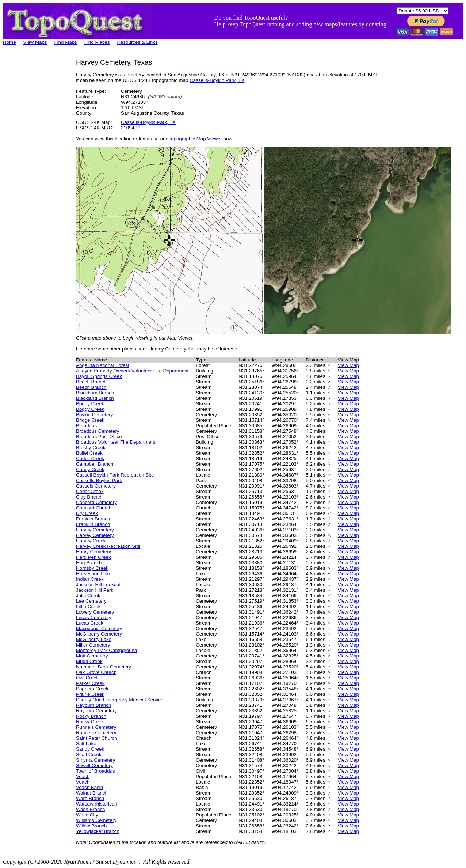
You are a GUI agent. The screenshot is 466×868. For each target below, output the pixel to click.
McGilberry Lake (94, 639)
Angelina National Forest (103, 365)
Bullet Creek (89, 453)
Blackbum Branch (95, 393)
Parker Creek (90, 683)
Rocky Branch (91, 716)
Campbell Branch (95, 464)
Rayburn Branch (93, 705)
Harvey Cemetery (95, 530)
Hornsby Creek (92, 568)
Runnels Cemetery (96, 727)
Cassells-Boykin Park (99, 480)
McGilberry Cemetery (99, 634)
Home (9, 42)
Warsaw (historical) (97, 804)
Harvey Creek (91, 541)
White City (87, 815)
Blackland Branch (95, 398)
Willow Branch (91, 826)
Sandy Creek (90, 749)
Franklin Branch (93, 519)
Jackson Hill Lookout (98, 585)
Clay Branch (89, 497)
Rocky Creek (90, 722)
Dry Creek (87, 513)
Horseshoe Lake (94, 574)
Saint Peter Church (97, 738)
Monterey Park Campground (106, 650)
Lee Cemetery (91, 601)
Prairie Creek (90, 694)
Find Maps (66, 42)
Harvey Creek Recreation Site (108, 546)
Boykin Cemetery (94, 415)
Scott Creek (89, 755)
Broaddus (86, 426)
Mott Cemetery (92, 656)
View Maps (35, 42)
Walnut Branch (92, 793)
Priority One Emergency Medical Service (120, 700)
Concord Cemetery (96, 502)
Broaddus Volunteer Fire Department (116, 442)
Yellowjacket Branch (98, 831)
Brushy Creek (91, 448)
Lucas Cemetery (94, 617)
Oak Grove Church (96, 672)
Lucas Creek (90, 623)
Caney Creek (90, 469)
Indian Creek (90, 579)
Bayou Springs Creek (99, 376)
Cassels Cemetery (96, 486)
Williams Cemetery (96, 820)
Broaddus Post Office (99, 437)
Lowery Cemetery (95, 612)
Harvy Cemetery (93, 552)
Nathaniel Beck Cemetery (104, 667)
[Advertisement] (32, 168)
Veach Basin (89, 787)
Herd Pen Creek (93, 557)
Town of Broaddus (96, 771)
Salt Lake (86, 744)
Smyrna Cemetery (96, 760)
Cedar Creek (90, 491)
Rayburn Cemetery (96, 711)
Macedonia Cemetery (99, 628)
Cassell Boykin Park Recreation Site (115, 475)
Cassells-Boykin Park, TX (217, 80)
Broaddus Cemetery (98, 431)
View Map (348, 365)
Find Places (97, 42)
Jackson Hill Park (95, 590)
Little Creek (88, 607)
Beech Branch (91, 382)
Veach (83, 776)
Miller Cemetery (93, 645)
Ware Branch (90, 798)
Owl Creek (87, 678)
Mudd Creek (89, 661)
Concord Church (94, 508)
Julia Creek (88, 596)
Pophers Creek (92, 689)
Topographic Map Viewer (195, 139)
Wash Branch (91, 809)
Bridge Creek (90, 420)
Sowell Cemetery (94, 765)
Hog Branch (89, 563)
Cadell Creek (90, 458)
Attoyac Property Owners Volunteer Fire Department (132, 371)
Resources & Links (137, 42)
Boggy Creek (90, 404)
